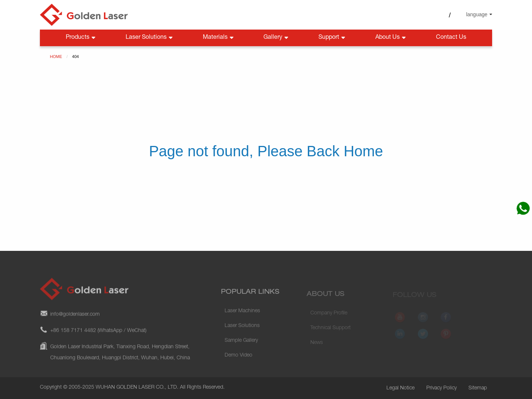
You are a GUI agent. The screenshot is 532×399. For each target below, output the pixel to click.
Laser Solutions (150, 38)
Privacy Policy (441, 388)
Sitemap (478, 388)
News (317, 347)
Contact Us (451, 38)
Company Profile (329, 318)
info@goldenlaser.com (75, 320)
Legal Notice (400, 388)
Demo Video (238, 362)
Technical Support (330, 332)
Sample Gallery (241, 347)
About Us (391, 38)
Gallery (277, 38)
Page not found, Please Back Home (266, 151)
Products (81, 38)
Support (332, 38)
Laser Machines (242, 317)
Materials (219, 38)
